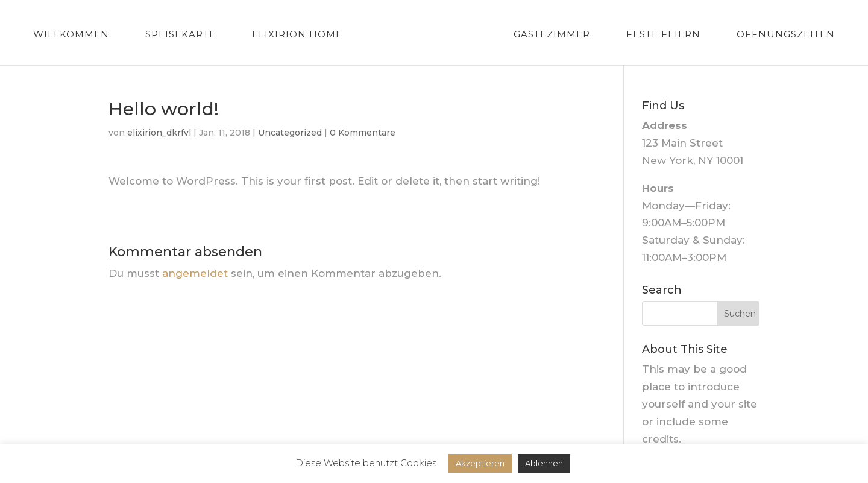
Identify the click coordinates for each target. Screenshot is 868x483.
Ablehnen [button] (544, 463)
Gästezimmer (552, 35)
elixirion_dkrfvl (159, 133)
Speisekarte (181, 35)
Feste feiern (663, 35)
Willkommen (71, 35)
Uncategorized (290, 133)
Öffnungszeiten (786, 35)
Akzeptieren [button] (480, 463)
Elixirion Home (297, 35)
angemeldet (195, 273)
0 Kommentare (363, 133)
